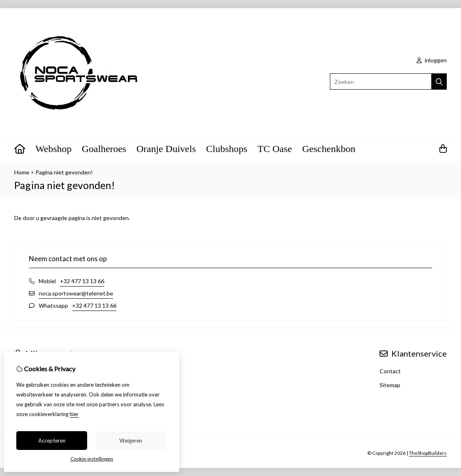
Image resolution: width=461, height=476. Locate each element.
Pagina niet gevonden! (64, 172)
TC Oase (275, 149)
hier (74, 414)
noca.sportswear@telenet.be (76, 293)
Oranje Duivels (166, 149)
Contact (390, 371)
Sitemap (390, 385)
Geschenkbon (329, 149)
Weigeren (131, 441)
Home (22, 172)
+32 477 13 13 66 (82, 281)
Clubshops (227, 149)
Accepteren (52, 441)
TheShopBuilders (428, 453)
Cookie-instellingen (92, 459)
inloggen (432, 60)
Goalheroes (104, 149)
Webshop (54, 149)
